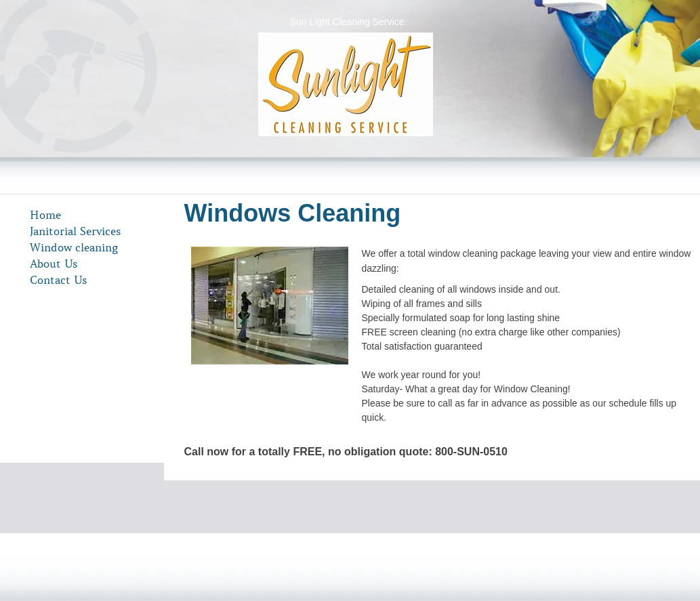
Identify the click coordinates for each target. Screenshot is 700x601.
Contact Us (58, 280)
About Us (54, 264)
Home (45, 215)
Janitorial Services (75, 231)
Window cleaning (74, 247)
